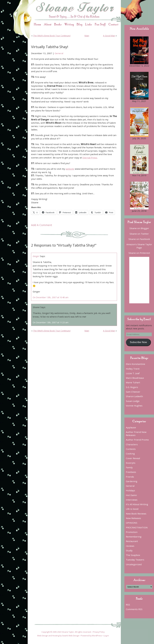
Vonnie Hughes (134, 406)
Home (37, 24)
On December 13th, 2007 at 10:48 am (51, 297)
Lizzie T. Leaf (133, 373)
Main (87, 36)
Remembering (134, 537)
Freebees (131, 472)
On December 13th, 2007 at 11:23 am (51, 322)
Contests (131, 449)
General (59, 53)
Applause (131, 427)
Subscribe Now (138, 342)
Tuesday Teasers (135, 560)
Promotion (132, 532)
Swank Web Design (71, 636)
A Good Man (109, 36)
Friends (130, 477)
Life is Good (132, 509)
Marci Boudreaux (135, 378)
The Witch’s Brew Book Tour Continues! (52, 36)
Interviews (132, 500)
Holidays (130, 490)
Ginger (36, 256)
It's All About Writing (137, 504)
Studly (129, 550)
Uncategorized (134, 564)
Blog (79, 24)
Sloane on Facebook (139, 239)
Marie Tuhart (133, 382)
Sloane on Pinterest (139, 253)
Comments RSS (134, 609)
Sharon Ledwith (134, 396)
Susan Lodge (133, 401)
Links (88, 24)
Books (58, 24)
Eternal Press (90, 158)
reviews (130, 546)
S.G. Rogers (132, 387)
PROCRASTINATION (137, 527)
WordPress (97, 636)
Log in (106, 636)
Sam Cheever (133, 392)
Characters (132, 444)
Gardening (132, 481)
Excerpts (131, 463)
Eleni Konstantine (135, 364)
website (70, 169)
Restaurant (132, 541)
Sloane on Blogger (139, 228)
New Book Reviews (136, 514)
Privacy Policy (99, 632)
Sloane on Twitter (139, 234)
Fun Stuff (100, 24)
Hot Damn (131, 495)
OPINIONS (132, 523)
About (48, 24)
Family (129, 467)
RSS (128, 605)
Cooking (130, 454)
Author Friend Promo (137, 440)
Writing (69, 24)
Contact (113, 24)
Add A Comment (42, 225)
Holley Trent (133, 369)
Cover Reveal (133, 458)
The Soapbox (133, 555)
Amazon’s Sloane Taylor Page (139, 246)
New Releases (133, 518)
